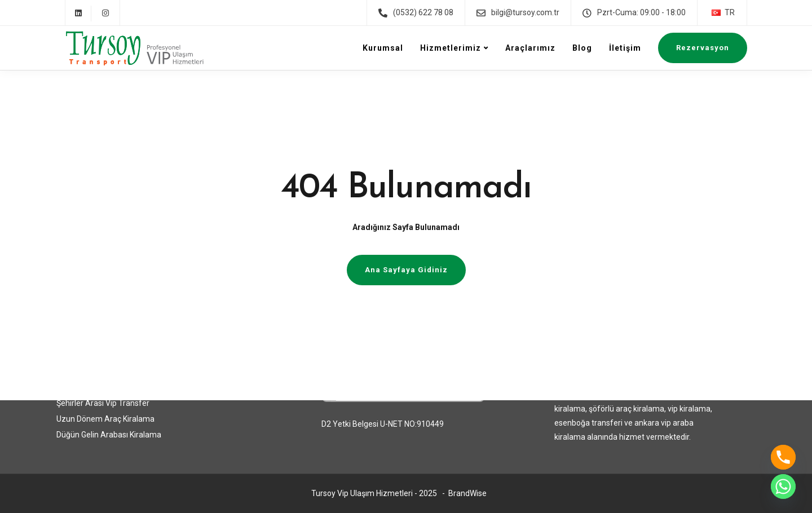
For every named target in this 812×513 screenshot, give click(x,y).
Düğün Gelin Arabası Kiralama (109, 435)
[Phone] (783, 457)
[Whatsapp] (783, 487)
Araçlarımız (530, 48)
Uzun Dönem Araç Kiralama (105, 419)
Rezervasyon (703, 48)
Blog (582, 48)
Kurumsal (383, 48)
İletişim (625, 48)
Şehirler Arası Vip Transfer (103, 403)
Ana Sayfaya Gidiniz (406, 270)
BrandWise (467, 493)
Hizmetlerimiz (451, 48)
